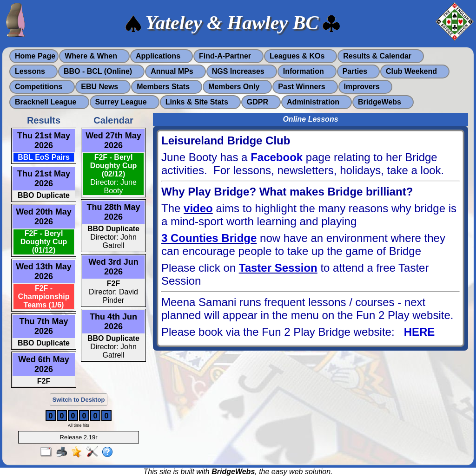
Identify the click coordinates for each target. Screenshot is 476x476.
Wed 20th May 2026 (44, 217)
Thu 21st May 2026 (44, 140)
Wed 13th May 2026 (44, 271)
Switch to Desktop (79, 400)
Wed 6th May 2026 (44, 364)
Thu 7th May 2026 (43, 326)
